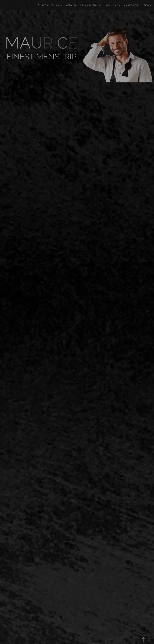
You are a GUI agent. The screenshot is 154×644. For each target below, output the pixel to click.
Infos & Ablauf (91, 5)
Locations (113, 5)
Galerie (71, 5)
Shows (57, 5)
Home (43, 5)
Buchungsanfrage (138, 5)
